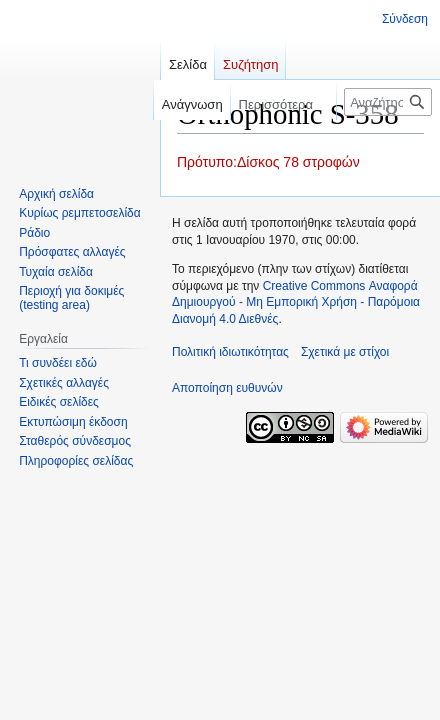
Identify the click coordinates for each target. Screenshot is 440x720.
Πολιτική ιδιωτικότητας (230, 352)
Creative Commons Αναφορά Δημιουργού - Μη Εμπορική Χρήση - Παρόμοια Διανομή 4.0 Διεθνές (296, 303)
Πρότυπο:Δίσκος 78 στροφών (268, 162)
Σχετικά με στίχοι (345, 352)
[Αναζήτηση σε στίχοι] (388, 102)
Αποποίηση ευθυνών (227, 388)
